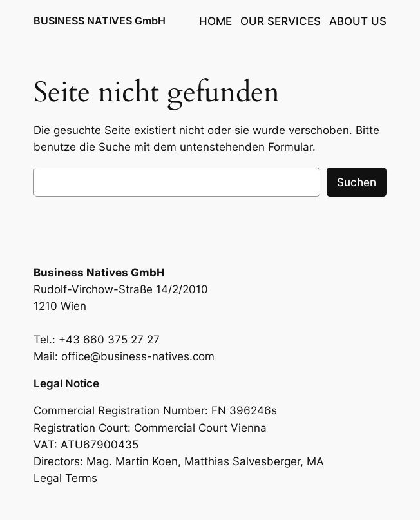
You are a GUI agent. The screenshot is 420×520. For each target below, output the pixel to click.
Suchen (357, 182)
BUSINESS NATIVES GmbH (100, 21)
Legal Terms (65, 478)
